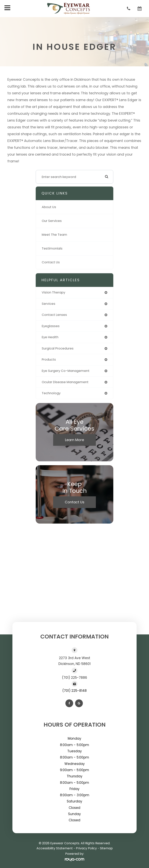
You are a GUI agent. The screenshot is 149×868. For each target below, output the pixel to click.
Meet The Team (54, 235)
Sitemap (106, 848)
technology (51, 393)
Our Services (52, 221)
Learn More (74, 440)
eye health (50, 337)
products (49, 360)
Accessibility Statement (55, 848)
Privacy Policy (86, 848)
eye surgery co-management (66, 371)
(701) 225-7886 (74, 678)
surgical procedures (58, 348)
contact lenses (54, 315)
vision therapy (53, 292)
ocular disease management (65, 382)
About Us (49, 207)
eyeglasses (51, 326)
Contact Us (51, 262)
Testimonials (52, 248)
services (49, 304)
